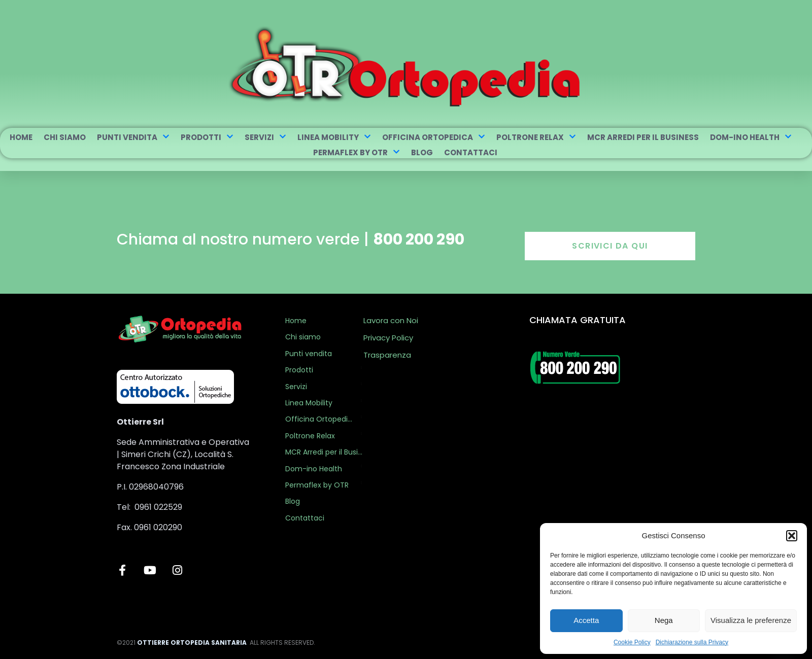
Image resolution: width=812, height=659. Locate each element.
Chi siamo (65, 137)
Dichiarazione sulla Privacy (692, 642)
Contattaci (471, 152)
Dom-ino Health (751, 137)
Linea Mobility (334, 137)
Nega (664, 620)
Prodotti (207, 137)
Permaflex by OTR (357, 152)
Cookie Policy (632, 642)
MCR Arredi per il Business (643, 137)
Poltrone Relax (536, 137)
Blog (422, 152)
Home (21, 137)
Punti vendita (133, 137)
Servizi (265, 137)
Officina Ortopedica (434, 137)
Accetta (586, 620)
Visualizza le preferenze (751, 620)
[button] (792, 536)
